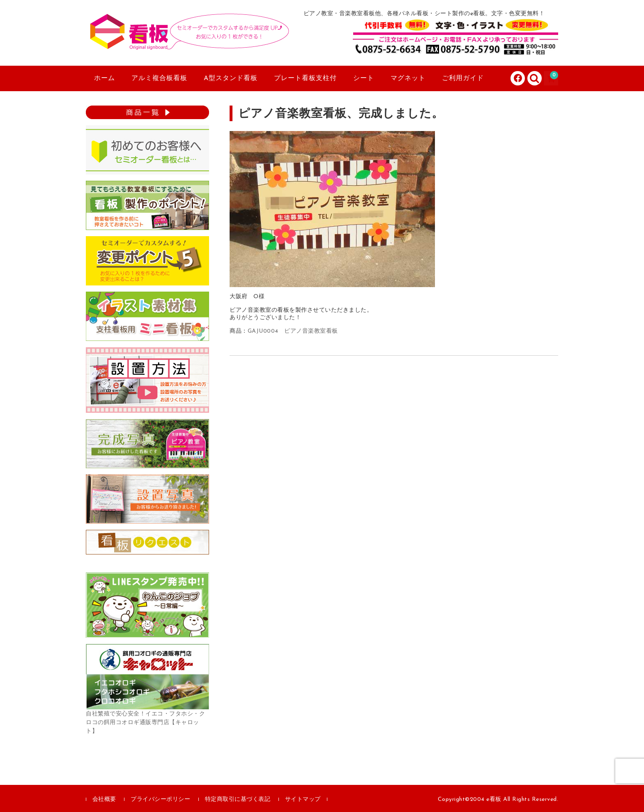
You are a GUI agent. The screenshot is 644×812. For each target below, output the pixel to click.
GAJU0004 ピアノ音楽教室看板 (293, 331)
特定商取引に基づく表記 (238, 799)
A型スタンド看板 (231, 78)
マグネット (408, 78)
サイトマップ (303, 799)
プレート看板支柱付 (305, 78)
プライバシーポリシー (160, 799)
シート (364, 78)
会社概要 (104, 799)
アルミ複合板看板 (159, 78)
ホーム (105, 78)
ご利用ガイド (463, 78)
